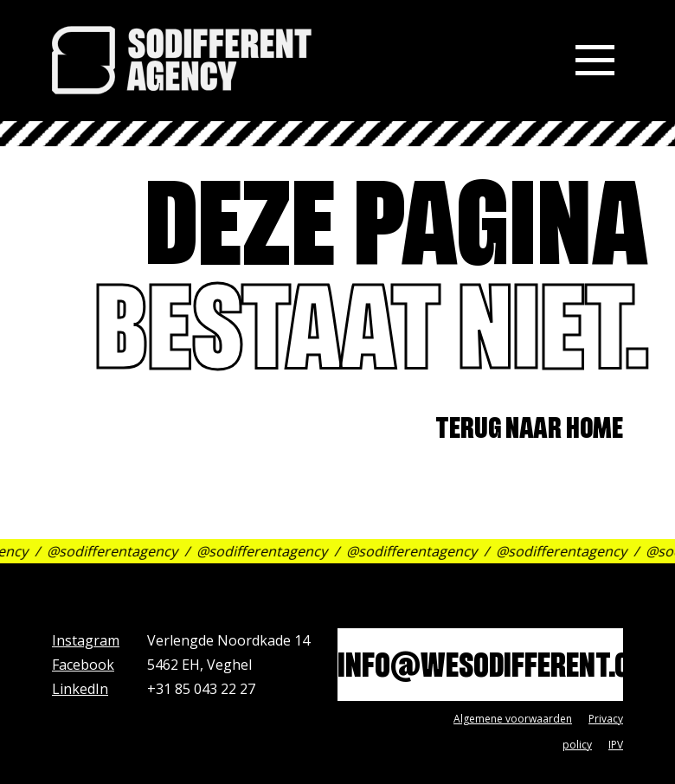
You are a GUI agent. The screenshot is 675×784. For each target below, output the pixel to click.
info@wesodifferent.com (480, 669)
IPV (616, 745)
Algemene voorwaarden (513, 719)
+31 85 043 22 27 (201, 689)
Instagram (86, 640)
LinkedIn (80, 689)
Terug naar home (529, 431)
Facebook (83, 665)
